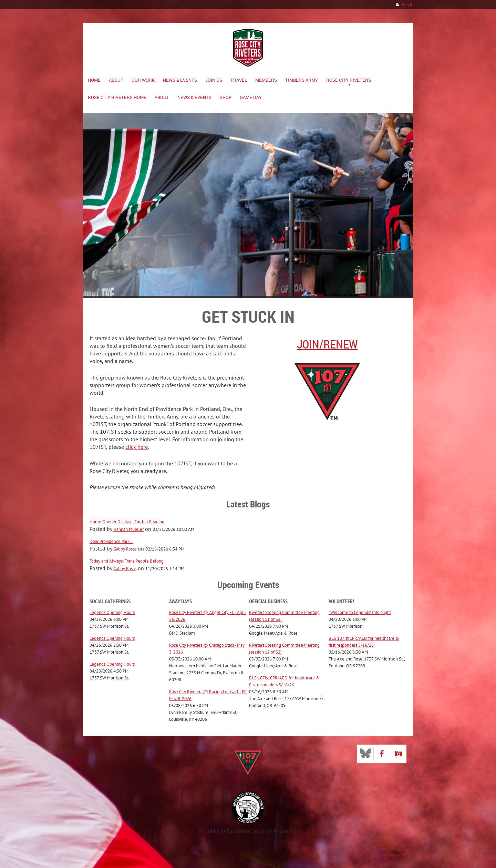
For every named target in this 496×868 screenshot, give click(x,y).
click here (137, 447)
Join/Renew (327, 344)
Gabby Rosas (125, 549)
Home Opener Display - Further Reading (127, 522)
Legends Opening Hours (112, 612)
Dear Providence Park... (111, 541)
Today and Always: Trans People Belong (127, 561)
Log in (408, 5)
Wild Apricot (375, 855)
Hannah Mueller (128, 529)
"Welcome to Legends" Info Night (360, 612)
